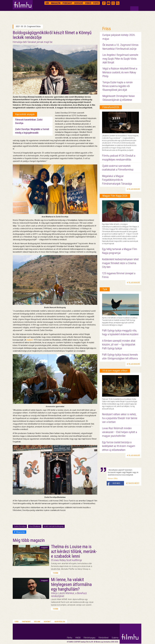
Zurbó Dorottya (20, 526)
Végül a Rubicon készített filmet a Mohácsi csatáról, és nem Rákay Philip (120, 72)
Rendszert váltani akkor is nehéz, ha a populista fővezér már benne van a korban (120, 418)
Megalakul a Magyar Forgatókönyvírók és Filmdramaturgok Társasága (117, 180)
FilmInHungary (90, 638)
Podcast (67, 3)
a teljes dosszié (133, 189)
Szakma (115, 638)
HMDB (78, 638)
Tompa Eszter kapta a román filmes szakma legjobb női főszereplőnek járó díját (118, 86)
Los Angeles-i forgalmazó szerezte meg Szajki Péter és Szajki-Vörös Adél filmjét (120, 59)
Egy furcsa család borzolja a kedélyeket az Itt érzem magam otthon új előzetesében (119, 446)
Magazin (56, 3)
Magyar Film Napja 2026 (115, 196)
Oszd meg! (116, 483)
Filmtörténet (104, 638)
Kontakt (47, 622)
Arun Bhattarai (35, 526)
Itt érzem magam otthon (115, 371)
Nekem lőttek (113, 478)
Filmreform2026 (111, 107)
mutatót (30, 340)
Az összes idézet (133, 483)
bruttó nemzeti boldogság (54, 526)
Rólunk (37, 622)
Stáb (17, 622)
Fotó (96, 3)
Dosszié (79, 3)
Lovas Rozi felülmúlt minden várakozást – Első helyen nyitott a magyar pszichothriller (120, 432)
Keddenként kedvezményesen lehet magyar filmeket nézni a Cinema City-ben (120, 263)
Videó (88, 3)
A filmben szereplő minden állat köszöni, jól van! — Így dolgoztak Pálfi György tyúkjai (119, 345)
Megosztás (19, 532)
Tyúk (105, 289)
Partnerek (26, 622)
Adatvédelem (60, 622)
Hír (47, 3)
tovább (56, 573)
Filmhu (70, 638)
